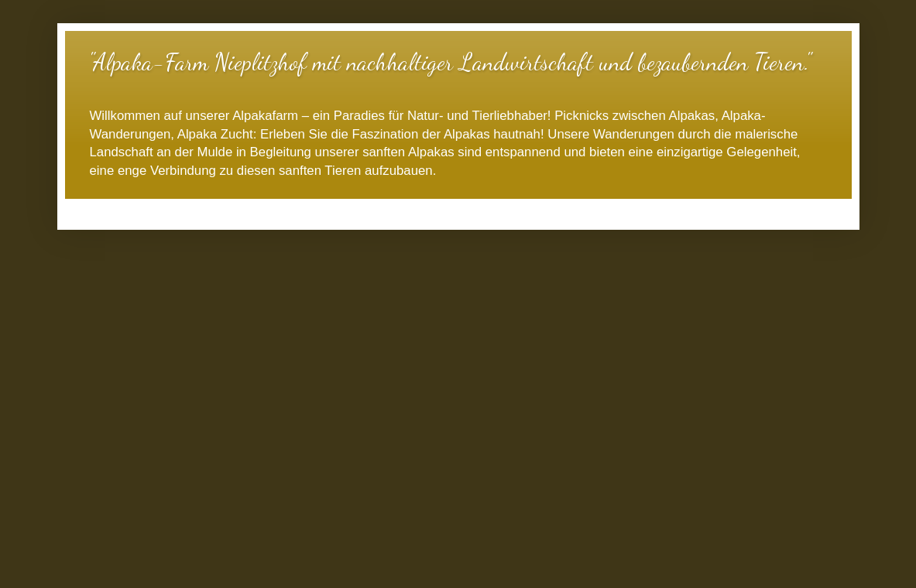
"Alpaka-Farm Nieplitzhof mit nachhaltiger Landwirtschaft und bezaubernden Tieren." (449, 62)
